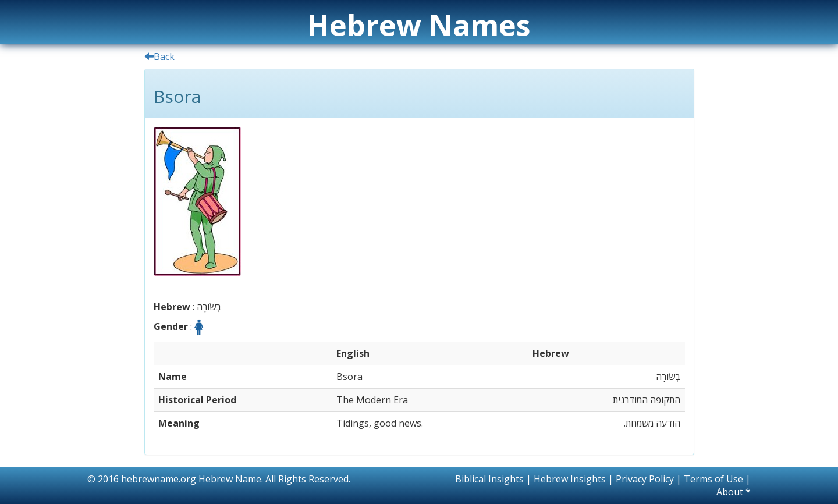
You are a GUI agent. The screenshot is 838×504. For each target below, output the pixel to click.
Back (159, 56)
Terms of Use (713, 479)
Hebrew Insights (570, 479)
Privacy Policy (645, 479)
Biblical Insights (489, 479)
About (730, 492)
